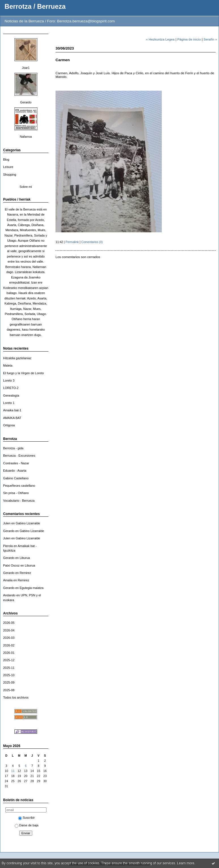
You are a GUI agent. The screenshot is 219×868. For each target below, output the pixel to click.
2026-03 (9, 638)
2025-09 (9, 682)
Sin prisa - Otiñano (16, 493)
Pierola (8, 546)
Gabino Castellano (16, 478)
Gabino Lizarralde (28, 523)
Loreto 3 (9, 380)
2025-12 (9, 660)
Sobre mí (26, 187)
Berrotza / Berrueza (35, 7)
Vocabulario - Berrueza (19, 501)
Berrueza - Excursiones (19, 456)
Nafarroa (26, 137)
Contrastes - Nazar (16, 463)
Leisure (8, 167)
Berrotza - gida (13, 448)
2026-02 (9, 645)
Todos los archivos (16, 697)
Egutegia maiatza (31, 588)
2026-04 (9, 630)
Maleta (8, 365)
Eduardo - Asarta (15, 471)
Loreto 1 (9, 403)
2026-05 (9, 623)
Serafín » (210, 39)
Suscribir (26, 818)
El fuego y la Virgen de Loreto (24, 373)
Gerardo (26, 102)
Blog (6, 159)
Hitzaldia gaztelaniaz (17, 358)
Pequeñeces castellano (19, 486)
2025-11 (9, 668)
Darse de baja (27, 825)
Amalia (8, 580)
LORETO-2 (11, 388)
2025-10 (9, 675)
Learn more (186, 863)
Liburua (25, 558)
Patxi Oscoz (11, 565)
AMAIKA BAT (12, 418)
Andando (9, 595)
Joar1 (26, 68)
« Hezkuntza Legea (160, 39)
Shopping (10, 175)
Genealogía (11, 395)
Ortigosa (9, 425)
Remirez (25, 573)
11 (13, 771)
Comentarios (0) (92, 242)
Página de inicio (189, 39)
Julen (7, 523)
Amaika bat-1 (12, 410)
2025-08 (9, 690)
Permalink (72, 242)
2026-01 (9, 653)
